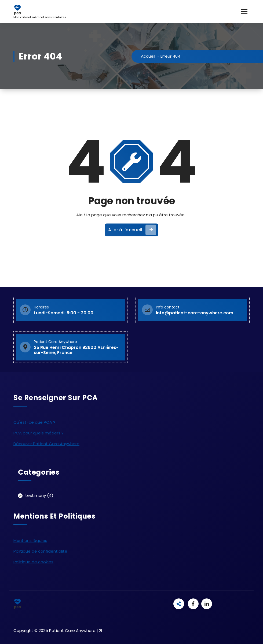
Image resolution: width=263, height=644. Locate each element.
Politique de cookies (33, 562)
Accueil (148, 56)
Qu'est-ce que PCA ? (34, 422)
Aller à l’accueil (132, 230)
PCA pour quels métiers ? (39, 433)
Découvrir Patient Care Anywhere (46, 444)
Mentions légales (30, 540)
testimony (36, 495)
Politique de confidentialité (40, 551)
